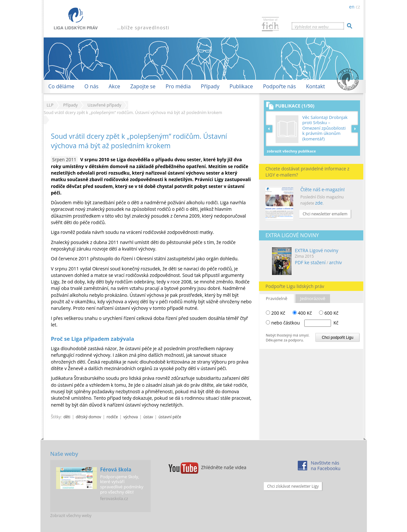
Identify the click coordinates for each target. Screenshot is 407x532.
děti (67, 417)
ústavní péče (170, 417)
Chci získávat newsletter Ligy (293, 486)
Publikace (241, 86)
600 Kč (329, 313)
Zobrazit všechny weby (71, 516)
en (352, 7)
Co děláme (61, 86)
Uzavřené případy (104, 105)
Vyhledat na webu (311, 27)
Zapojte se (143, 86)
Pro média (178, 86)
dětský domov (88, 417)
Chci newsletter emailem (325, 214)
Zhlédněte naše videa (224, 467)
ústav (148, 417)
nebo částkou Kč (305, 323)
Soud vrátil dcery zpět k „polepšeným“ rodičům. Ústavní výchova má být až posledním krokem (139, 141)
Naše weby (64, 454)
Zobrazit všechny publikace (291, 151)
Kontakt (315, 86)
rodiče (112, 417)
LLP (50, 105)
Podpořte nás (279, 86)
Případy (210, 86)
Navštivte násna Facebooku (326, 466)
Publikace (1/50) (295, 106)
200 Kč (276, 313)
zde (319, 203)
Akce (114, 86)
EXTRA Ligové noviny (317, 250)
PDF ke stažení (310, 262)
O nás (91, 86)
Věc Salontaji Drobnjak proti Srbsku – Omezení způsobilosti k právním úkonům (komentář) (325, 128)
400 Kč (302, 313)
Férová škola (116, 469)
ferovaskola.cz (114, 498)
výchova (131, 417)
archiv (335, 262)
